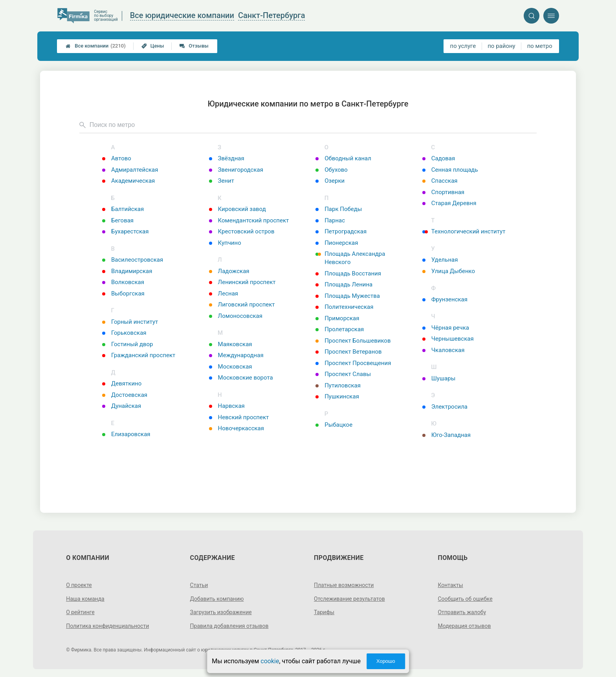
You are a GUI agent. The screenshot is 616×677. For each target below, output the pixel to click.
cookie (270, 661)
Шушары (439, 378)
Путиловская (338, 385)
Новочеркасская (236, 428)
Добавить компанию (217, 599)
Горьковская (124, 333)
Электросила (445, 407)
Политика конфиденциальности (107, 626)
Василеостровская (133, 260)
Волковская (123, 282)
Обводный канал (343, 158)
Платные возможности (344, 585)
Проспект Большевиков (353, 341)
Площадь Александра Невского (350, 258)
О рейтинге (80, 612)
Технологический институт (464, 231)
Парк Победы (339, 209)
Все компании (96, 46)
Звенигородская (236, 170)
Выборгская (123, 294)
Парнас (330, 220)
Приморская (337, 318)
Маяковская (231, 344)
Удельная (440, 260)
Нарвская (227, 406)
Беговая (118, 220)
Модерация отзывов (464, 626)
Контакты (450, 585)
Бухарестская (125, 231)
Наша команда (85, 599)
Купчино (225, 243)
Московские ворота (241, 378)
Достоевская (125, 395)
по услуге (463, 46)
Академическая (128, 181)
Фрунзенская (445, 299)
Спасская (440, 181)
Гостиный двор (128, 344)
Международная (236, 355)
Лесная (224, 294)
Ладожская (229, 271)
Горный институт (130, 322)
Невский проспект (239, 417)
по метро (540, 46)
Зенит (222, 181)
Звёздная (227, 158)
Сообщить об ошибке (465, 599)
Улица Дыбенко (449, 271)
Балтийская (123, 209)
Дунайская (122, 406)
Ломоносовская (236, 316)
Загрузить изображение (221, 612)
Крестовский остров (242, 231)
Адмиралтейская (130, 170)
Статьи (199, 585)
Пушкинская (337, 396)
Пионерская (337, 243)
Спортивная (443, 192)
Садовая (439, 158)
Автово (117, 158)
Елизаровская (126, 434)
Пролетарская (340, 329)
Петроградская (341, 231)
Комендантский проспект (249, 220)
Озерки (330, 181)
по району (501, 46)
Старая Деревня (449, 203)
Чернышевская (448, 339)
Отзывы (194, 46)
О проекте (79, 585)
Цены (153, 46)
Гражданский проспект (139, 355)
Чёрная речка (446, 328)
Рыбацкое (334, 425)
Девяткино (122, 383)
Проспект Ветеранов (348, 352)
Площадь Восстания (348, 273)
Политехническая (344, 307)
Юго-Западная (446, 435)
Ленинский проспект (242, 282)
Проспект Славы (343, 374)
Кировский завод (237, 209)
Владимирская (127, 271)
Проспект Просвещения (353, 363)
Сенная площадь (450, 170)
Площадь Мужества (348, 296)
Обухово (332, 170)
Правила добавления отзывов (229, 626)
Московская (231, 367)
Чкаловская (444, 350)
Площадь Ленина (344, 284)
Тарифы (324, 612)
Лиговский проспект (242, 305)
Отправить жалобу (462, 612)
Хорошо (386, 661)
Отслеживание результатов (349, 599)
